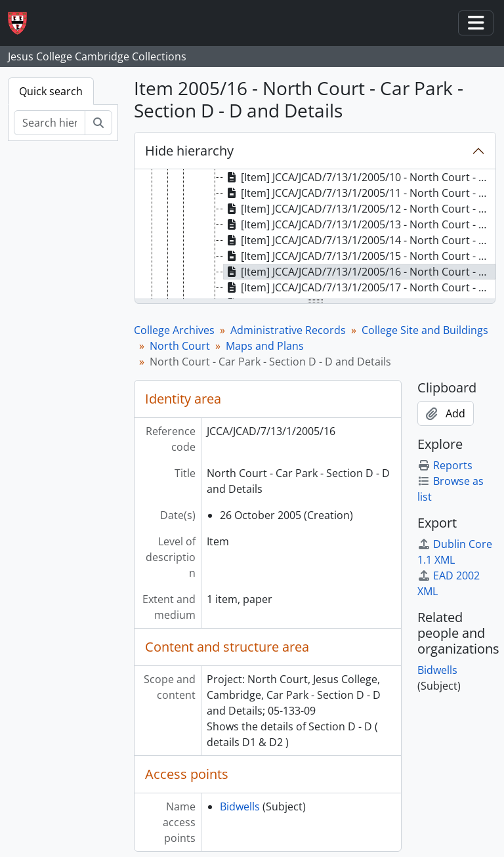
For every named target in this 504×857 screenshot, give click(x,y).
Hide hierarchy (189, 151)
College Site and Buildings (425, 330)
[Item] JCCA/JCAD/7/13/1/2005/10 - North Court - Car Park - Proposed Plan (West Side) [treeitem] (360, 177)
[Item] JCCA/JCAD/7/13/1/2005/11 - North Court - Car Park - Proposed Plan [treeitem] (360, 193)
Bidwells (240, 806)
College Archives (174, 330)
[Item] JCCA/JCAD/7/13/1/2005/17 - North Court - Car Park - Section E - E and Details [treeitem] (360, 287)
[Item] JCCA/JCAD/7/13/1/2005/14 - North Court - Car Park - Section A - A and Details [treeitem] (360, 240)
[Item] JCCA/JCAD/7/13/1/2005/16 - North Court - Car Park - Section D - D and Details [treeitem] (360, 272)
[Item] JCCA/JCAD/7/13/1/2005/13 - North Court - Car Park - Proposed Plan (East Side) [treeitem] (360, 224)
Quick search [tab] (51, 91)
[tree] (315, 235)
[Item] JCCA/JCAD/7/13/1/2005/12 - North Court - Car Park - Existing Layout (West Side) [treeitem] (360, 209)
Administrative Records (288, 330)
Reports (445, 465)
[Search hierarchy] (50, 123)
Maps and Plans (265, 346)
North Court (180, 346)
